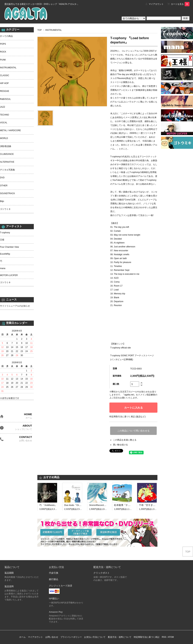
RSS (164, 637)
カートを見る (180, 4)
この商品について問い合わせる (133, 431)
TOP (39, 30)
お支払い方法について (95, 637)
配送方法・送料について (120, 637)
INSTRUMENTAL (54, 30)
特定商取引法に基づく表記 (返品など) (127, 417)
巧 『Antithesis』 (48, 505)
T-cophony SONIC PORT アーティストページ (132, 356)
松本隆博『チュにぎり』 (127, 505)
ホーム (22, 637)
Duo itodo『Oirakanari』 (77, 505)
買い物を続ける (120, 445)
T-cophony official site (121, 348)
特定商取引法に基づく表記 (147, 637)
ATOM (171, 637)
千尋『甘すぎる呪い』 (150, 505)
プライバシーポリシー (71, 637)
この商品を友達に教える (125, 440)
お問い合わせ (52, 637)
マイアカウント (156, 4)
